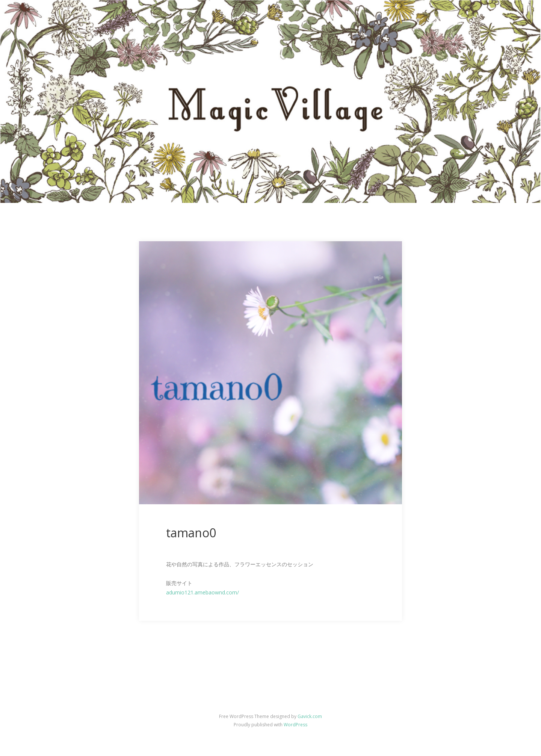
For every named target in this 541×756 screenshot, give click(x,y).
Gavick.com (310, 716)
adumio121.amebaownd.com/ (202, 592)
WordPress (295, 725)
